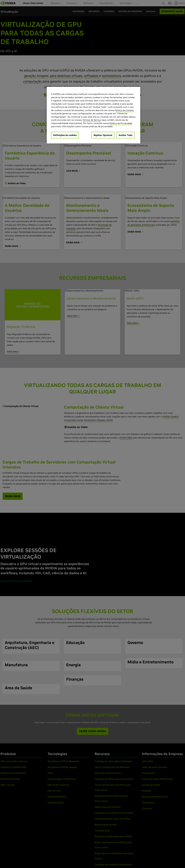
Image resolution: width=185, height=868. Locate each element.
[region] (94, 115)
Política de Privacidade (121, 123)
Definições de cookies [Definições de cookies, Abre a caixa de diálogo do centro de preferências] (65, 135)
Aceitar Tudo (125, 135)
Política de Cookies (124, 110)
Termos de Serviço (92, 120)
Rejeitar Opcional (103, 135)
